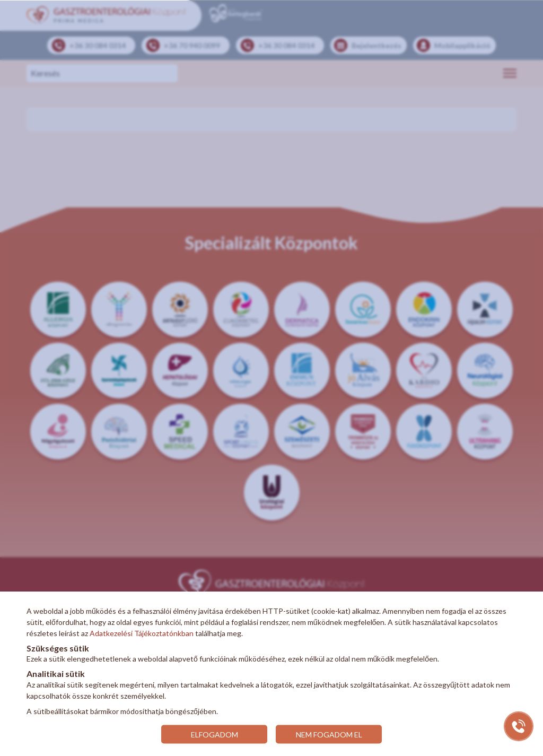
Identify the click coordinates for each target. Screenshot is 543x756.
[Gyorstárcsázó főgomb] (519, 726)
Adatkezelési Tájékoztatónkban (142, 633)
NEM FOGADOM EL (329, 734)
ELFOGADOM (214, 734)
